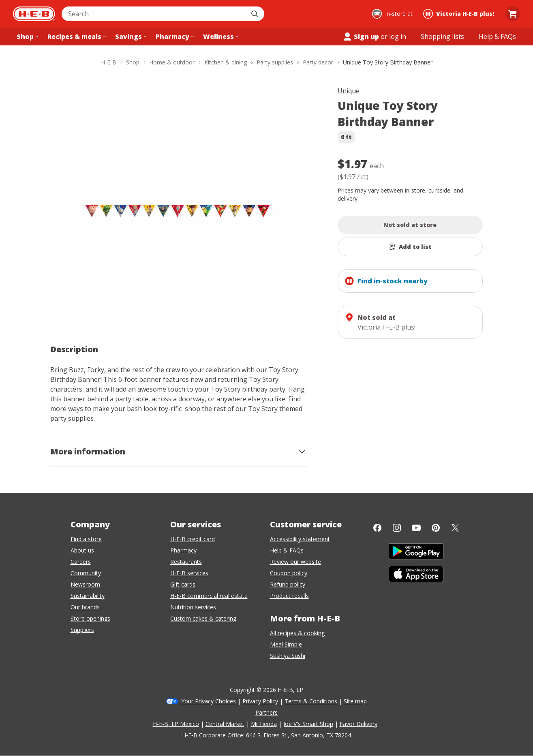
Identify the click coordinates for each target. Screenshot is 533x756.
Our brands (85, 607)
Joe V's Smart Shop (308, 724)
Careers (81, 562)
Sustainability (88, 596)
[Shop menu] (27, 36)
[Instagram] (397, 528)
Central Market (225, 724)
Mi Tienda (264, 724)
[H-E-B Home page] (34, 14)
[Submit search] (255, 14)
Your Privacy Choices (209, 701)
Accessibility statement (300, 539)
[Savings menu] (130, 36)
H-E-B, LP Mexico (176, 724)
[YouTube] (416, 528)
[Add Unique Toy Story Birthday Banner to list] (410, 247)
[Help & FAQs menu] (497, 36)
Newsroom (85, 584)
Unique (349, 91)
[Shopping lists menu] (442, 36)
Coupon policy (289, 573)
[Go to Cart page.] (513, 14)
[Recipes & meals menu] (76, 36)
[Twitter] (455, 528)
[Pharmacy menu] (174, 36)
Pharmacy (183, 550)
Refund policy (288, 584)
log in (398, 36)
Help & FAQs (287, 550)
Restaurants (186, 562)
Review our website (295, 562)
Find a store (86, 539)
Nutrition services (193, 607)
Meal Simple (286, 644)
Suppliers (82, 630)
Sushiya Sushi (288, 656)
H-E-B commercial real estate (209, 596)
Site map (355, 701)
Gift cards (183, 584)
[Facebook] (377, 528)
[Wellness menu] (220, 36)
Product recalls (289, 596)
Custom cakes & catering (203, 618)
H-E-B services (189, 573)
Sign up (361, 36)
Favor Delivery (359, 724)
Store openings (90, 618)
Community (86, 573)
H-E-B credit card (193, 539)
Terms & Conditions (311, 701)
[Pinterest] (436, 528)
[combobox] (154, 14)
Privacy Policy (260, 701)
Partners (266, 712)
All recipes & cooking (297, 633)
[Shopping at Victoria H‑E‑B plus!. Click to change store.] (460, 14)
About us (82, 550)
